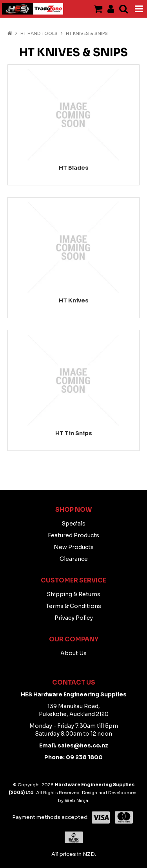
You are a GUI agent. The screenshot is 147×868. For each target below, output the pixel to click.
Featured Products (73, 535)
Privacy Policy (74, 618)
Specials (73, 524)
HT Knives (74, 300)
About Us (73, 653)
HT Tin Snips (74, 433)
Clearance (74, 559)
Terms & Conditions (73, 606)
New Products (74, 547)
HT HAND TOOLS (39, 33)
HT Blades (74, 168)
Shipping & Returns (73, 594)
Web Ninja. (77, 800)
